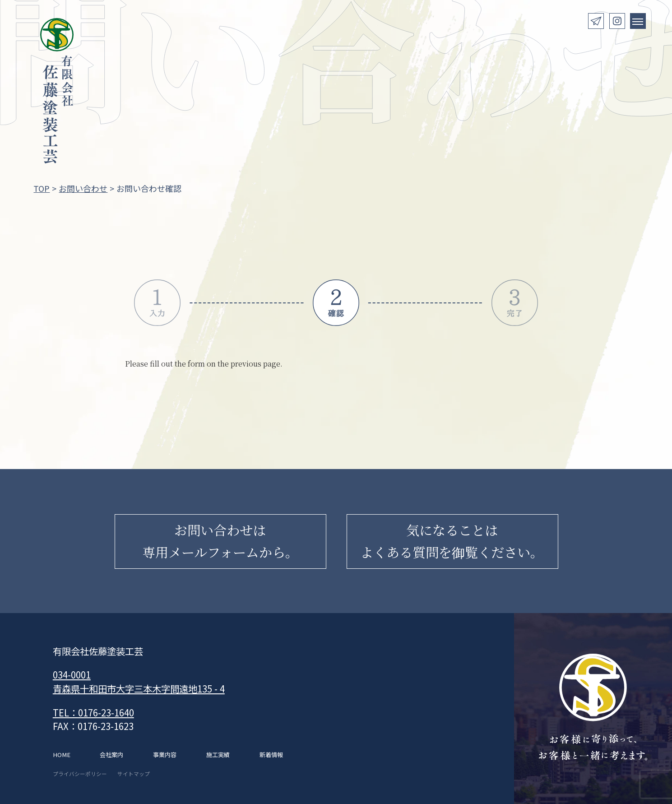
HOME (62, 755)
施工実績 (218, 755)
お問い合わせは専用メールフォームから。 (220, 541)
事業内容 (165, 755)
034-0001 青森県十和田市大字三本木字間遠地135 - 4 (139, 681)
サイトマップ (134, 774)
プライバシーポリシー (80, 774)
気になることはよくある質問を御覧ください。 (452, 541)
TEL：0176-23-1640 (93, 712)
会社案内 (111, 755)
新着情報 (271, 755)
